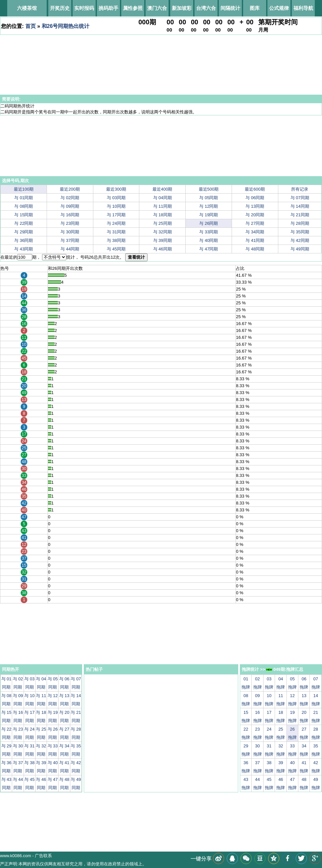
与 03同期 (116, 198)
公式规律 (279, 8)
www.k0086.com (16, 856)
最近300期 (116, 189)
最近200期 (70, 189)
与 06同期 (255, 198)
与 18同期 (162, 215)
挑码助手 (108, 8)
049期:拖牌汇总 (285, 669)
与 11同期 (162, 206)
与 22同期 (23, 223)
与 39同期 (162, 240)
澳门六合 (157, 8)
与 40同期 (208, 240)
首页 (31, 26)
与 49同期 (300, 249)
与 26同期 (208, 223)
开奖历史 (60, 8)
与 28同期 (300, 223)
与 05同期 (208, 198)
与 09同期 (70, 206)
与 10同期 (116, 206)
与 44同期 (70, 249)
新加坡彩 (182, 8)
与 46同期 (162, 249)
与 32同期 (162, 232)
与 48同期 (255, 249)
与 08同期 (23, 206)
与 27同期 (255, 223)
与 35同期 (300, 232)
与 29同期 (23, 232)
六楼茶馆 (27, 8)
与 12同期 (208, 206)
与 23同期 (70, 223)
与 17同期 (116, 215)
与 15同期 (23, 215)
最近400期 (162, 189)
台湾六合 (206, 8)
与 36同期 (23, 240)
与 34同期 (255, 232)
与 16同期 (70, 215)
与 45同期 (116, 249)
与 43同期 (23, 249)
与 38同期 (116, 240)
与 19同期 (208, 215)
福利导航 (303, 8)
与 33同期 (208, 232)
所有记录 (300, 189)
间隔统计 (230, 8)
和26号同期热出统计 (66, 26)
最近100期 (24, 189)
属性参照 (133, 8)
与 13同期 (255, 206)
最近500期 (209, 189)
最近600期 (255, 189)
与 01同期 (23, 198)
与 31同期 (116, 232)
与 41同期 (255, 240)
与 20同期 (255, 215)
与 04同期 (162, 198)
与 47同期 (208, 249)
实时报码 (84, 8)
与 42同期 (300, 240)
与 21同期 (300, 215)
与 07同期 (300, 198)
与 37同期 (70, 240)
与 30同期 (70, 232)
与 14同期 (300, 206)
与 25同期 (162, 223)
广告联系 (43, 856)
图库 (255, 8)
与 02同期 (70, 198)
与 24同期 (116, 223)
